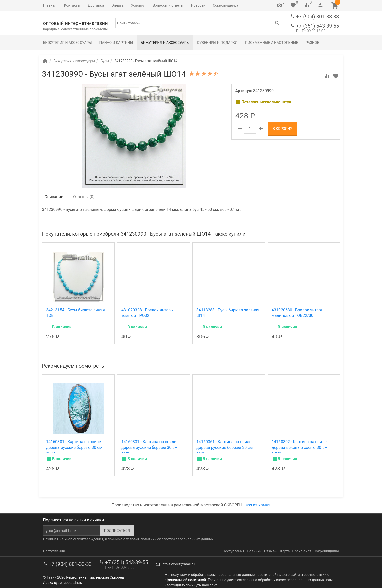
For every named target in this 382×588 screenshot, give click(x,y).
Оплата (117, 5)
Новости (198, 5)
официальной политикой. (186, 580)
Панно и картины (116, 43)
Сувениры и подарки (217, 43)
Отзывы (271, 551)
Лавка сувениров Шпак (62, 583)
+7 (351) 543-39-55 (318, 26)
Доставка (96, 5)
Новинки (254, 551)
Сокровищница (226, 5)
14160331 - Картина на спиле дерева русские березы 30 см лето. (149, 448)
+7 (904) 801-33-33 (318, 17)
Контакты (72, 5)
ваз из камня (258, 505)
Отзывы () (84, 197)
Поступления (54, 551)
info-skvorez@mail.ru (178, 564)
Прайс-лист (302, 551)
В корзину (283, 129)
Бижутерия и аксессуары (67, 43)
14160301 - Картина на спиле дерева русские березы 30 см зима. (74, 448)
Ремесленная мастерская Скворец (95, 577)
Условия (138, 5)
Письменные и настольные (272, 43)
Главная (50, 5)
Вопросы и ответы (168, 5)
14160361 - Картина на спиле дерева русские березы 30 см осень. (225, 448)
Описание (54, 197)
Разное (312, 43)
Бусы (105, 61)
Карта (285, 551)
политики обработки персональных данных (177, 539)
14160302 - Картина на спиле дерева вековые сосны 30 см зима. (299, 448)
